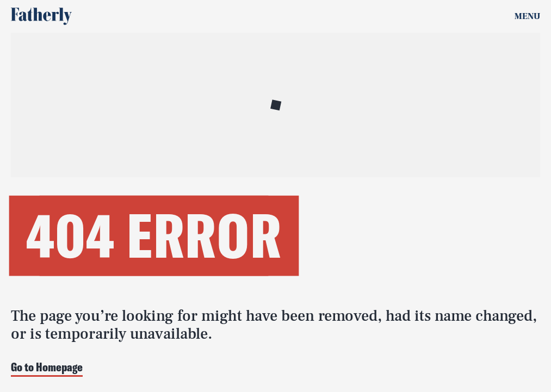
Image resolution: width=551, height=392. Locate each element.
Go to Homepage (47, 368)
